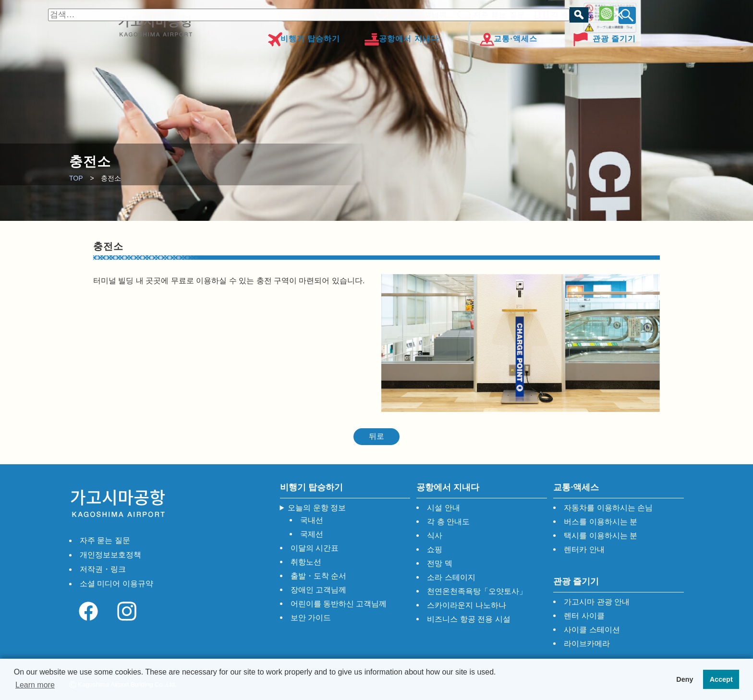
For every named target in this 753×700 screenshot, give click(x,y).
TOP (76, 178)
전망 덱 (439, 563)
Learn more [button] (35, 685)
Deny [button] (685, 679)
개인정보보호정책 (110, 555)
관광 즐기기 (614, 35)
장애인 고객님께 (416, 13)
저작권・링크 (103, 569)
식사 (435, 536)
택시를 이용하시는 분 (601, 536)
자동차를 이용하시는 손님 (608, 508)
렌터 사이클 (584, 616)
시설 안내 (443, 508)
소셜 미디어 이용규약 (116, 584)
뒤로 (376, 436)
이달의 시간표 (315, 548)
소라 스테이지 (451, 577)
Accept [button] (721, 679)
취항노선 (306, 562)
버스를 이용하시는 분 (601, 522)
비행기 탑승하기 (310, 35)
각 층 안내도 (570, 13)
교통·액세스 (515, 35)
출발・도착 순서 (318, 576)
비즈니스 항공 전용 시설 (468, 619)
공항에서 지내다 (409, 35)
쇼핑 (435, 549)
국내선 (312, 520)
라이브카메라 (587, 644)
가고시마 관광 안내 (597, 602)
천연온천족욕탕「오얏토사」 (477, 591)
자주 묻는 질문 (496, 13)
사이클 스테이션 (592, 630)
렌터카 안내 (584, 549)
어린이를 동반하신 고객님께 (339, 604)
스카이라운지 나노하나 (466, 605)
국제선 (312, 534)
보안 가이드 (311, 618)
